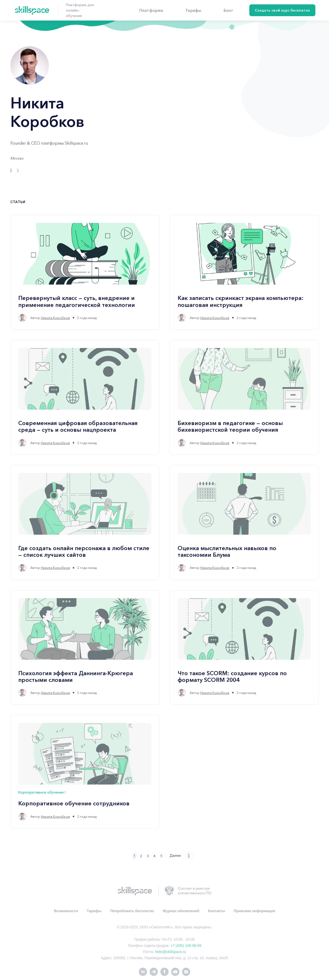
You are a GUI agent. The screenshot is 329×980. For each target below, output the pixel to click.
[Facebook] (18, 171)
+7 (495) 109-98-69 (186, 946)
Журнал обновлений (181, 911)
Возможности (66, 911)
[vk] (143, 971)
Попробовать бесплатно (132, 911)
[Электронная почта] (186, 971)
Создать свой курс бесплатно (282, 10)
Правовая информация (254, 911)
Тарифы (94, 911)
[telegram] (154, 971)
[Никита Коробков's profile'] (22, 318)
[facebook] (164, 971)
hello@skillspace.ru (171, 952)
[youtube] (175, 971)
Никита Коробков (55, 318)
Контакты (216, 911)
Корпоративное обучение (42, 792)
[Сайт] (11, 171)
